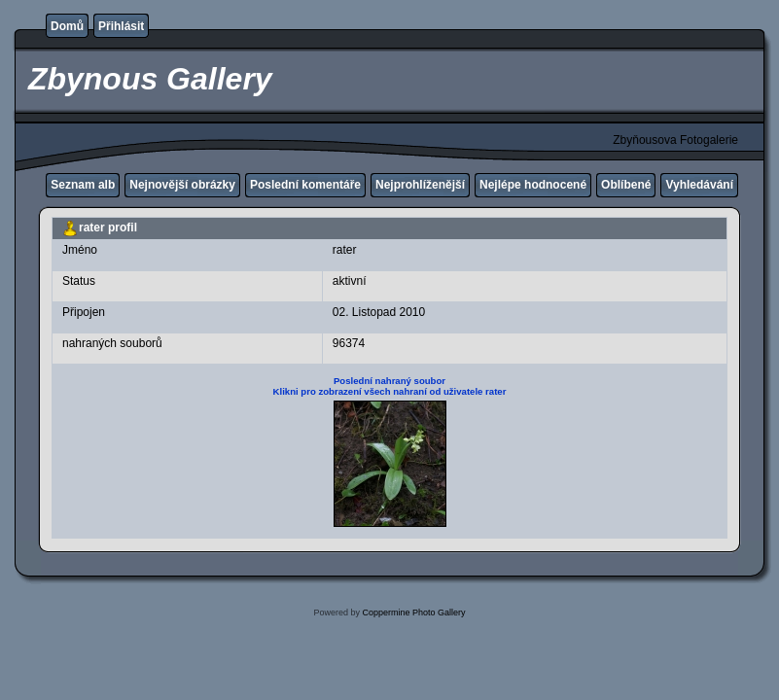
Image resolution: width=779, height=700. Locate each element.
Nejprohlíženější (420, 185)
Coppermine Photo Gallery (413, 612)
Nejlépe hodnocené (533, 185)
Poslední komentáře (305, 185)
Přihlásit (121, 26)
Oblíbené (626, 185)
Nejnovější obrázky (182, 185)
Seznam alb (83, 185)
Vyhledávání (699, 185)
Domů (67, 26)
